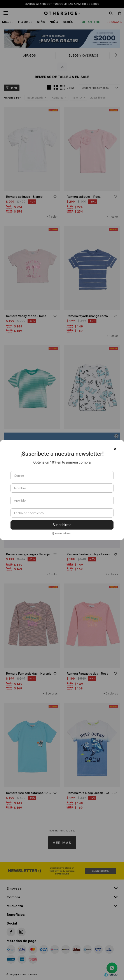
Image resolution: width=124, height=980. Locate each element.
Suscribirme (62, 525)
